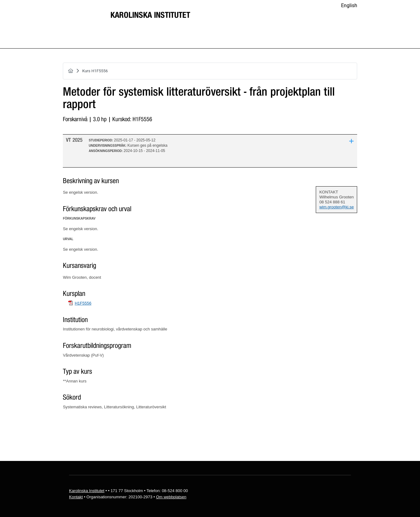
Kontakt (76, 497)
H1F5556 (83, 303)
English (349, 5)
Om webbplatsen (171, 497)
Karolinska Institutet (150, 15)
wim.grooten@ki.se (336, 207)
